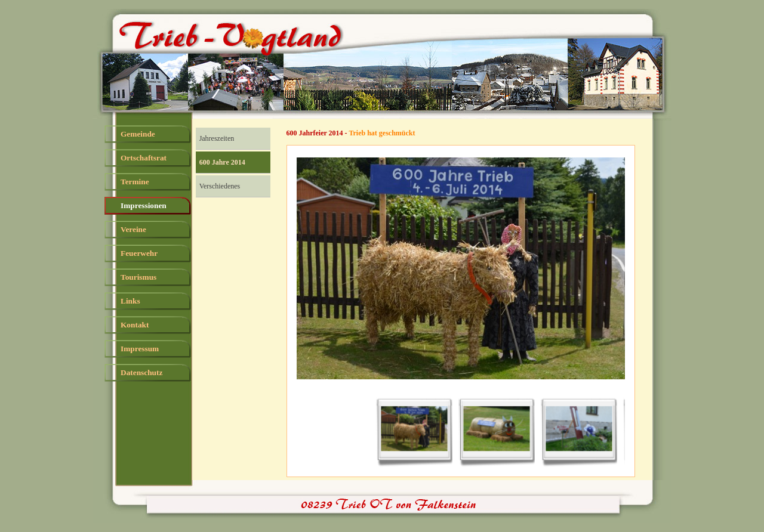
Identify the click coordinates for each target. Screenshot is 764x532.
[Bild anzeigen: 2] (497, 429)
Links (130, 301)
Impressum (140, 349)
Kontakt (135, 325)
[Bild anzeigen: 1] (414, 429)
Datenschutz (141, 372)
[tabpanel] (469, 133)
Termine (135, 182)
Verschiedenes (220, 186)
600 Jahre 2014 (222, 162)
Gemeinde (138, 134)
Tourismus (138, 277)
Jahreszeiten (217, 138)
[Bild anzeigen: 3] (579, 429)
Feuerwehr (139, 253)
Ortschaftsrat (144, 158)
